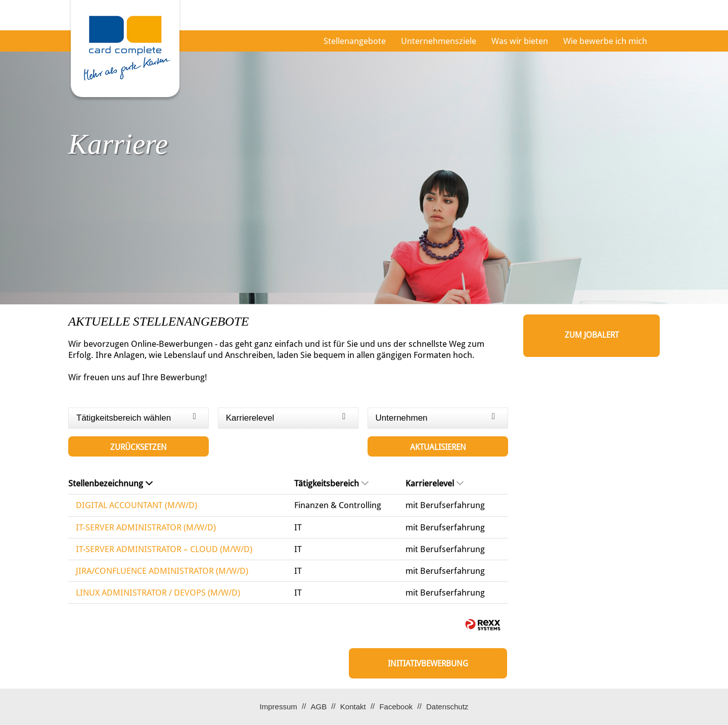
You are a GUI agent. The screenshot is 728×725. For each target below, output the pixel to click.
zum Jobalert (592, 335)
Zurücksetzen (139, 447)
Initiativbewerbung (428, 664)
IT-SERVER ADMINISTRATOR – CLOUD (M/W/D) (164, 549)
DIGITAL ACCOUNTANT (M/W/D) (136, 505)
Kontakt (353, 707)
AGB (318, 707)
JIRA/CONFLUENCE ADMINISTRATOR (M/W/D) (162, 571)
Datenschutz (447, 707)
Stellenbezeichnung (110, 483)
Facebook (396, 707)
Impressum (279, 707)
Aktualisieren (438, 447)
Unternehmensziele (439, 41)
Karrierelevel (435, 483)
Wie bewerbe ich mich (605, 41)
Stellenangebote (355, 41)
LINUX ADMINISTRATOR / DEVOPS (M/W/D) (158, 593)
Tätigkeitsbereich (331, 483)
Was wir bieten (520, 41)
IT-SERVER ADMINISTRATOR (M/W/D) (146, 527)
